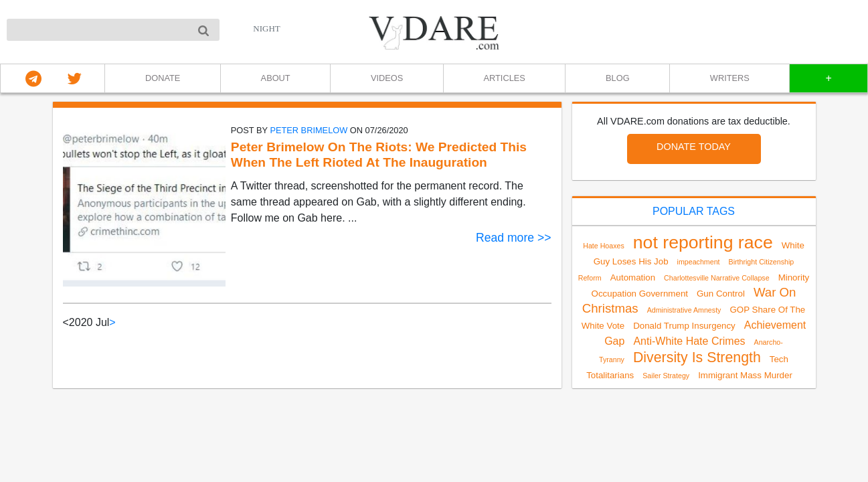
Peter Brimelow (309, 130)
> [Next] (112, 322)
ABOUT (276, 78)
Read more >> (513, 238)
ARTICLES (504, 78)
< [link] (66, 322)
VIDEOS (387, 78)
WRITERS (730, 78)
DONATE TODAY (694, 147)
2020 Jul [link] (89, 322)
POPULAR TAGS (694, 211)
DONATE (163, 78)
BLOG (618, 78)
